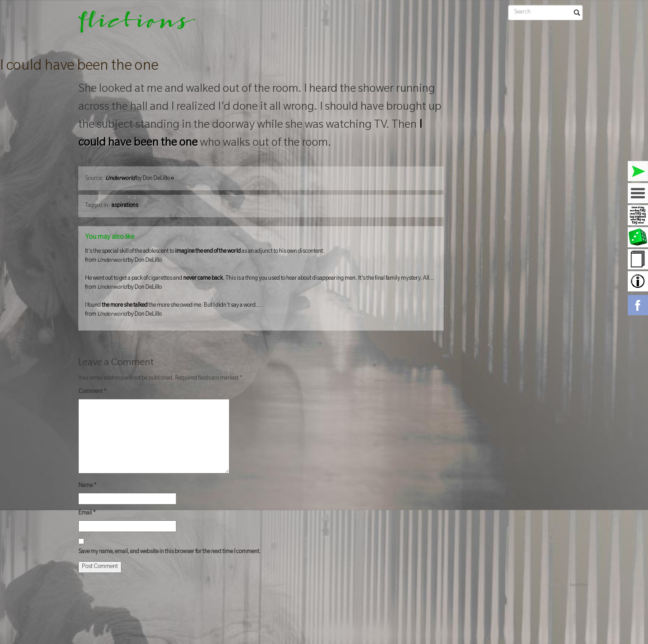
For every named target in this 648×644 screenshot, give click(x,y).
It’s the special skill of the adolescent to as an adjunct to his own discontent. (261, 257)
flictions (130, 25)
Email (87, 514)
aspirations (125, 206)
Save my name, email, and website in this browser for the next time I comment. (170, 552)
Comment (92, 392)
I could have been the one (79, 67)
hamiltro (578, 585)
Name (88, 486)
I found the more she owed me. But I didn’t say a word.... (261, 311)
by (140, 179)
